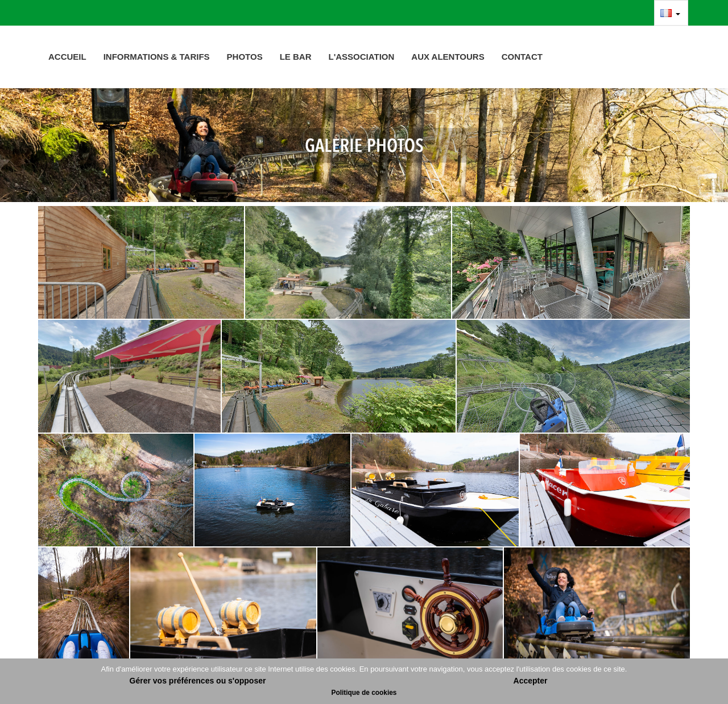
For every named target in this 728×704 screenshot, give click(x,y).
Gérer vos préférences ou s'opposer (198, 681)
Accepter (531, 681)
